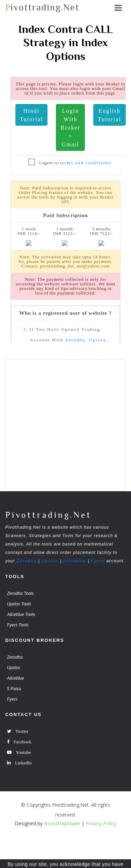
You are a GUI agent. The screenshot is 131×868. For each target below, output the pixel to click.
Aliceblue (75, 561)
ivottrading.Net (42, 8)
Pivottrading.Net (48, 515)
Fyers (98, 561)
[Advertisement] (65, 425)
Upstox (50, 561)
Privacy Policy (101, 823)
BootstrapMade (62, 823)
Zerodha (27, 561)
